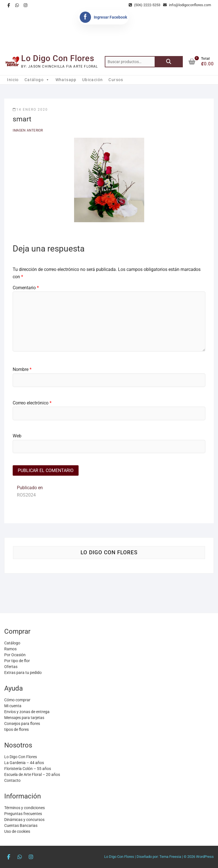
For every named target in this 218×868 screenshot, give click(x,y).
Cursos (116, 80)
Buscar (169, 62)
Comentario (26, 288)
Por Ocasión (15, 655)
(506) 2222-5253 (144, 5)
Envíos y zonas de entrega (27, 712)
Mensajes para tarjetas (24, 718)
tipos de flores (16, 729)
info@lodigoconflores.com (187, 5)
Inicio (13, 80)
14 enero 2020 (30, 110)
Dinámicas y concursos (24, 820)
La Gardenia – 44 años (24, 763)
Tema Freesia (170, 857)
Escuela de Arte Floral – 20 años (32, 774)
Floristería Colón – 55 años (28, 769)
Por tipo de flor (17, 661)
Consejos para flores (22, 724)
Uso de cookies (17, 831)
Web (17, 436)
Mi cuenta (13, 706)
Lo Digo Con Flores (58, 58)
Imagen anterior (28, 130)
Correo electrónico (32, 403)
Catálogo (37, 80)
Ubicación (93, 80)
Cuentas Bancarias (21, 825)
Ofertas (11, 667)
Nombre (22, 369)
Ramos (10, 649)
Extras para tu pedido (23, 673)
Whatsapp (66, 80)
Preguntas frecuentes (23, 814)
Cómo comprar (17, 700)
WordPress (205, 857)
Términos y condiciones (25, 808)
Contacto (12, 780)
